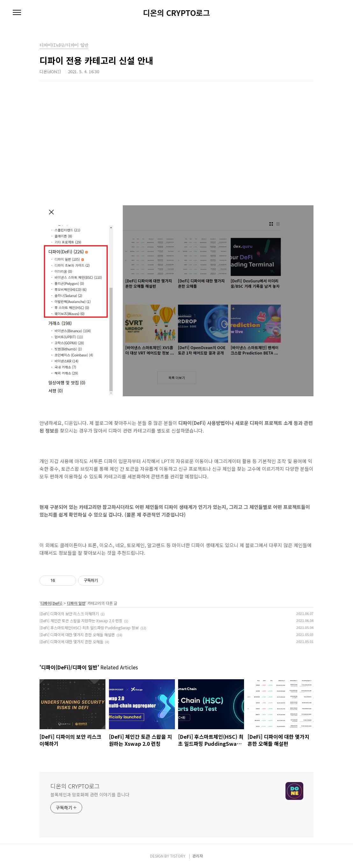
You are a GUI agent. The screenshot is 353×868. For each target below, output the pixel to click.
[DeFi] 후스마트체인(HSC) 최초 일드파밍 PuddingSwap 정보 (89, 628)
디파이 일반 (76, 603)
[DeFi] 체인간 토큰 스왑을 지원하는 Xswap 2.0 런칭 (81, 621)
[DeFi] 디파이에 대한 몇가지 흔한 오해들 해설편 (77, 635)
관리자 (198, 856)
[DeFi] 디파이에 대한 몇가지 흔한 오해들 (71, 642)
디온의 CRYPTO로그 (176, 13)
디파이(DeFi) (51, 603)
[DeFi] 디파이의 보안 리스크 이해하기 (69, 614)
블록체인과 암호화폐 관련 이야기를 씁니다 (90, 794)
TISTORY (178, 856)
